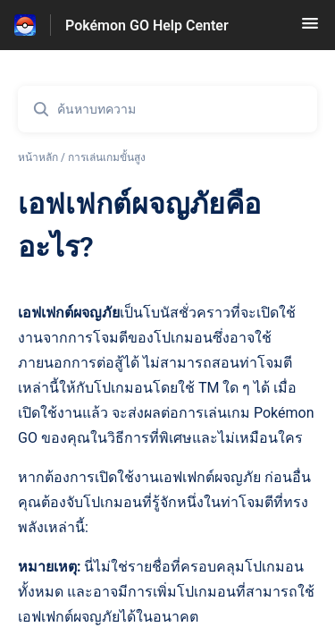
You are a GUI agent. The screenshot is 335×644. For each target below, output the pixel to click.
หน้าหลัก (38, 157)
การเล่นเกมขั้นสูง (107, 157)
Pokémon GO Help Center (147, 25)
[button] (310, 29)
